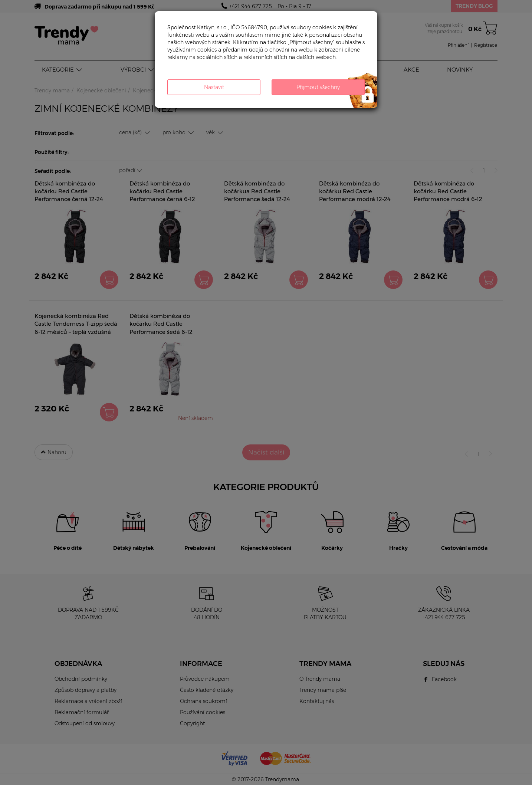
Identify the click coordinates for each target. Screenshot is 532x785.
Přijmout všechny (318, 87)
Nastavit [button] (214, 87)
